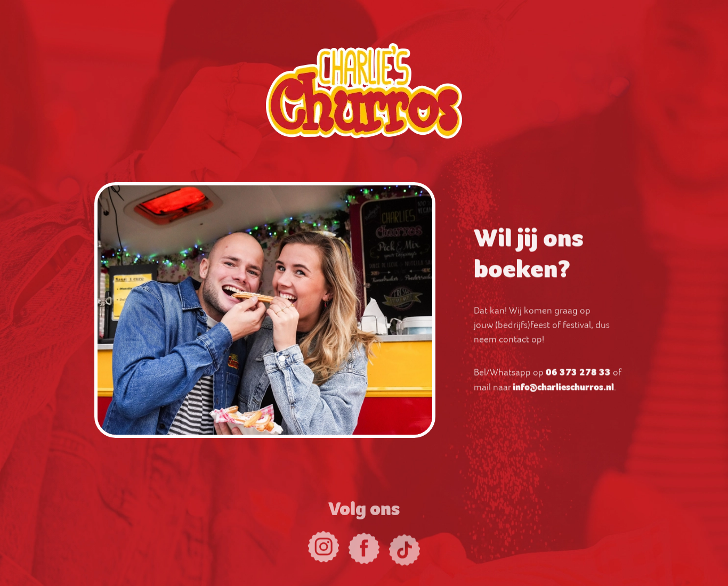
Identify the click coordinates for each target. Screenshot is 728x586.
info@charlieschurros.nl (563, 389)
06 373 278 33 (578, 375)
